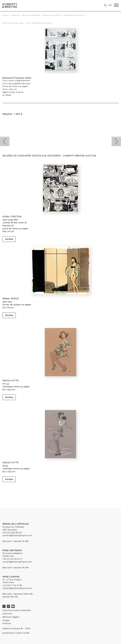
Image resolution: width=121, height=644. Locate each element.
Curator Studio (22, 633)
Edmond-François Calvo (17, 78)
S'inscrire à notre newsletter (17, 610)
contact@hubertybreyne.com (17, 535)
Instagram (9, 606)
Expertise (16, 15)
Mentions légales (11, 617)
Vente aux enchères (31, 15)
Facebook (4, 606)
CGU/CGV (7, 614)
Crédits (6, 620)
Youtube (13, 606)
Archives (7, 623)
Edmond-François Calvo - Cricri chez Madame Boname (27, 23)
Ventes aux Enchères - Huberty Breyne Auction (64, 15)
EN (110, 5)
